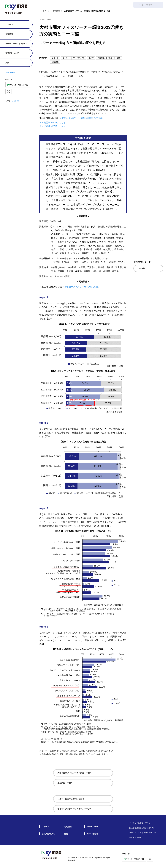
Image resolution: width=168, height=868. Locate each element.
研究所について (12, 53)
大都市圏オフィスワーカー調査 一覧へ (75, 773)
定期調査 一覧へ (65, 783)
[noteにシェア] (109, 51)
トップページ (44, 11)
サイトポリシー (135, 837)
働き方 (91, 58)
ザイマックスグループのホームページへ (75, 809)
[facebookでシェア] (120, 51)
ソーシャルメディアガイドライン (142, 833)
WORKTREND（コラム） (16, 44)
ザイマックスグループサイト (141, 823)
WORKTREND (93, 827)
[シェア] (125, 51)
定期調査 (9, 34)
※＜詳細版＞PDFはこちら (52, 126)
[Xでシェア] (114, 51)
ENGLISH (15, 101)
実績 (7, 63)
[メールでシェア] (103, 51)
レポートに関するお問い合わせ (71, 799)
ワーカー (66, 58)
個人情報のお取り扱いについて (142, 828)
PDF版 (142, 268)
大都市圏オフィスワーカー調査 (109, 58)
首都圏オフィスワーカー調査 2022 (81, 287)
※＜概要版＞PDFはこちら (52, 123)
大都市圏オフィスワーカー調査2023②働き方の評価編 (81, 118)
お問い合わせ (10, 73)
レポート (9, 25)
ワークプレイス (79, 58)
